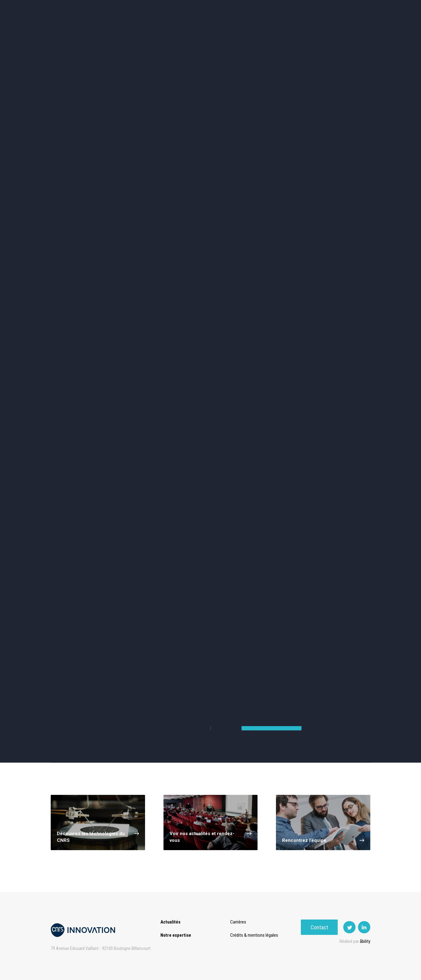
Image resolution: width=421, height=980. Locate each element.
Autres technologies (341, 240)
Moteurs (279, 413)
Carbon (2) (147, 475)
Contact (352, 31)
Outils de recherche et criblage (276, 240)
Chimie (80, 214)
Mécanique (276, 214)
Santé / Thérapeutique (341, 214)
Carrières (240, 922)
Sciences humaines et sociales (276, 188)
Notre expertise (176, 935)
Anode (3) (213, 454)
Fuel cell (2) (279, 475)
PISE (279, 31)
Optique (211, 240)
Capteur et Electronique (210, 214)
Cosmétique (146, 187)
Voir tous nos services (81, 720)
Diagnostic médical (80, 240)
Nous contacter (271, 739)
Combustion (81, 413)
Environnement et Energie (80, 188)
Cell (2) (213, 475)
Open (257, 31)
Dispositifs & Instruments (146, 214)
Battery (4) (147, 454)
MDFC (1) (81, 454)
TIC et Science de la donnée (211, 188)
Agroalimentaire (341, 187)
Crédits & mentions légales (256, 935)
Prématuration (203, 31)
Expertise (134, 31)
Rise (235, 31)
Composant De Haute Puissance (147, 413)
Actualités (100, 31)
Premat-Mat (309, 31)
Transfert (166, 31)
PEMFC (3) (81, 475)
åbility (365, 941)
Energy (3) (279, 454)
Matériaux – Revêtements (145, 240)
